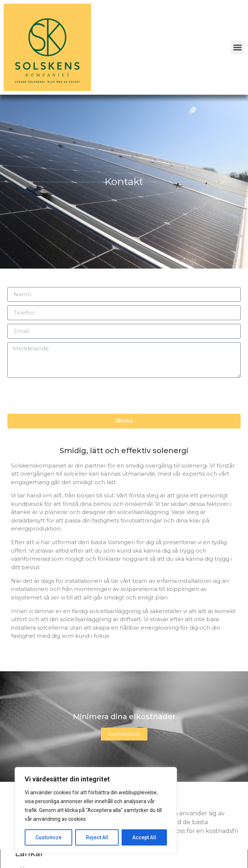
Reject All (97, 837)
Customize (48, 837)
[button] (238, 48)
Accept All (144, 837)
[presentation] (63, 396)
